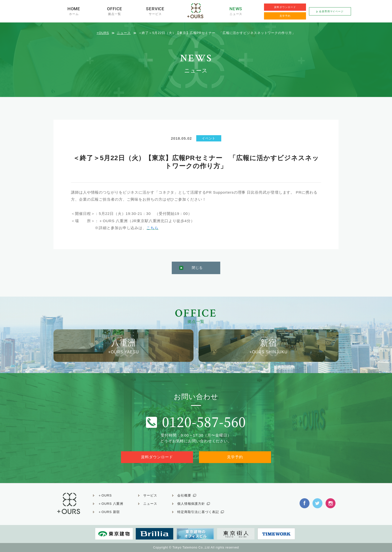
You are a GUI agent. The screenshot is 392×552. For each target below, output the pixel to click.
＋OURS (105, 495)
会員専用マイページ (331, 11)
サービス (155, 14)
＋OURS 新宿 (109, 512)
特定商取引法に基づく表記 (198, 512)
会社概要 (184, 495)
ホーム (74, 14)
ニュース (236, 14)
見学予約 (285, 16)
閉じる (197, 268)
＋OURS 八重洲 (111, 504)
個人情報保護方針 (191, 504)
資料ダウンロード (285, 7)
